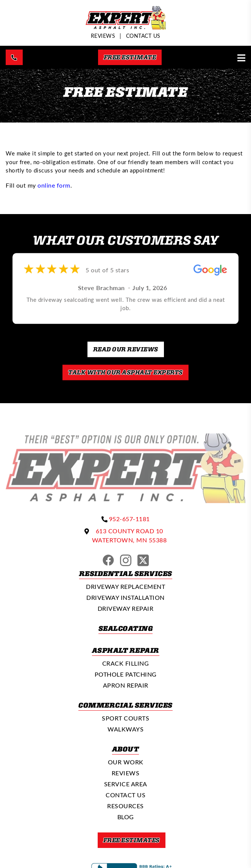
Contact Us (143, 36)
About (126, 749)
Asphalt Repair (126, 650)
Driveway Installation (125, 597)
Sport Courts (125, 718)
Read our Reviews (126, 349)
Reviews (126, 773)
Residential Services (126, 573)
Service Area (126, 784)
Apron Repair (126, 685)
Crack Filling (126, 663)
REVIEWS (103, 36)
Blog (126, 817)
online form (54, 185)
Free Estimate (130, 57)
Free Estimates (132, 840)
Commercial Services (125, 705)
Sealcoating (126, 628)
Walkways (125, 729)
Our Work (126, 762)
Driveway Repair (126, 608)
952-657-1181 (129, 519)
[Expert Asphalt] (126, 27)
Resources (125, 806)
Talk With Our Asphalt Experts (125, 372)
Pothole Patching (126, 674)
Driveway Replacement (125, 586)
